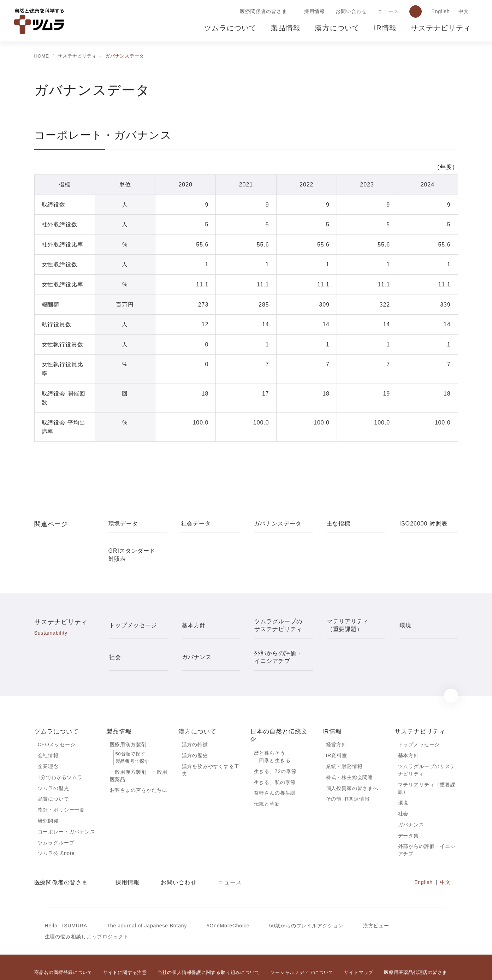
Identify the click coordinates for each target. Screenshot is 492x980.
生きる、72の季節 (275, 745)
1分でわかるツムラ (60, 751)
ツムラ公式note (57, 829)
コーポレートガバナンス (67, 807)
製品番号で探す (132, 735)
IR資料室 (337, 729)
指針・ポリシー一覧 (61, 785)
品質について (54, 773)
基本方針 (408, 729)
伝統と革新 (267, 778)
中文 (464, 12)
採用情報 (313, 12)
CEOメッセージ (56, 718)
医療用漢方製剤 (128, 718)
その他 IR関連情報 (348, 773)
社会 (403, 789)
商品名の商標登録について (63, 949)
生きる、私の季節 (275, 756)
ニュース (386, 12)
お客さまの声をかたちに (139, 764)
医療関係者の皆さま (262, 12)
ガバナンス (411, 800)
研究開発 (48, 796)
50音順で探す (130, 727)
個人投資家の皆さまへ (352, 762)
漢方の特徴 (195, 718)
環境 (403, 778)
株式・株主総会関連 (350, 751)
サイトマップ (358, 949)
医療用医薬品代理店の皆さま (415, 949)
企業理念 (48, 740)
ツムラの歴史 (53, 762)
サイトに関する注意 (125, 949)
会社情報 (48, 729)
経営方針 (336, 718)
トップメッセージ (419, 718)
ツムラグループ (56, 818)
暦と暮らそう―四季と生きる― (275, 730)
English (440, 12)
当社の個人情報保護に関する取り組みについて (209, 949)
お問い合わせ (350, 12)
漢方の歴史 (195, 729)
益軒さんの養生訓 (275, 767)
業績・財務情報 (344, 740)
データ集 (408, 811)
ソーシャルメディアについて (302, 949)
